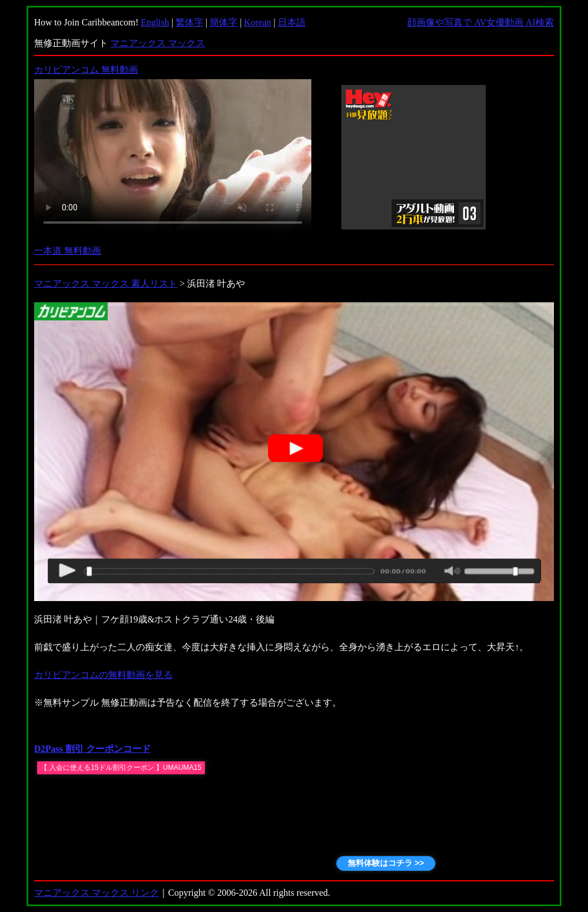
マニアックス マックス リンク (96, 893)
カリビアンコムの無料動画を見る (103, 675)
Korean (257, 22)
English (155, 22)
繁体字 (189, 22)
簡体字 (224, 22)
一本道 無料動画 (68, 251)
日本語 (292, 22)
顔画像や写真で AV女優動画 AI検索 (481, 22)
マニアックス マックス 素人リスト (106, 283)
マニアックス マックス (158, 43)
